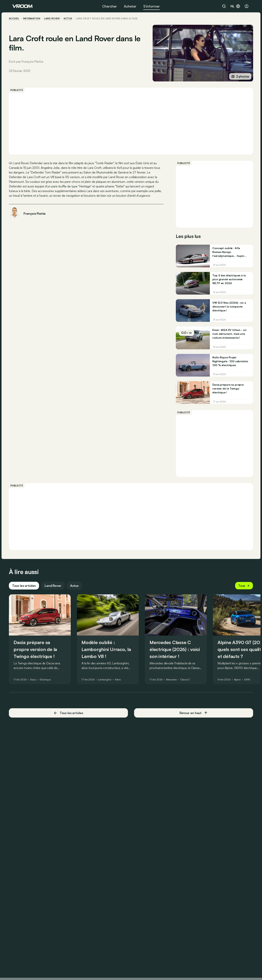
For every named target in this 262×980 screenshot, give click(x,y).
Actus (78, 593)
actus (71, 19)
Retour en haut (192, 720)
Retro (121, 687)
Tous (241, 593)
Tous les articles (27, 593)
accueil (17, 19)
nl (235, 6)
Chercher (110, 6)
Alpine (241, 687)
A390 (251, 687)
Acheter (130, 6)
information (35, 19)
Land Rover (56, 19)
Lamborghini (108, 687)
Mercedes (175, 687)
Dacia (37, 687)
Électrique (49, 687)
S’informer (152, 6)
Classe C (189, 687)
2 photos (237, 76)
